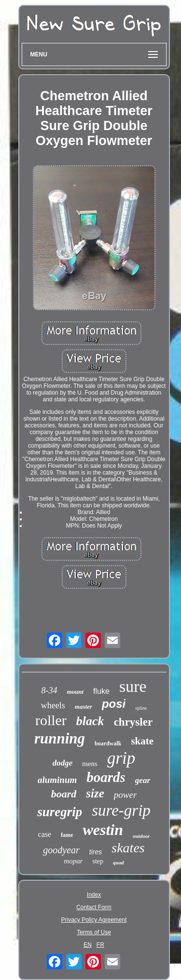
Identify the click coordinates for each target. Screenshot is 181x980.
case (45, 834)
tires (96, 852)
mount (75, 692)
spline (141, 708)
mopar (73, 861)
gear (143, 780)
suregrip (60, 812)
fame (67, 835)
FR (100, 945)
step (98, 861)
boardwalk (108, 743)
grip (121, 758)
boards (106, 777)
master (84, 707)
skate (142, 741)
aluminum (57, 780)
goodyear (61, 850)
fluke (101, 691)
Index (94, 895)
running (60, 738)
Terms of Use (94, 932)
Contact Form (94, 907)
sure (133, 686)
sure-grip (121, 810)
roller (51, 720)
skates (128, 848)
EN (88, 945)
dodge (63, 763)
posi (114, 704)
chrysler (133, 722)
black (90, 721)
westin (103, 830)
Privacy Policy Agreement (94, 920)
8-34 (49, 690)
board (64, 794)
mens (90, 764)
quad (118, 862)
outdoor (141, 836)
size (95, 793)
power (125, 795)
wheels (53, 705)
